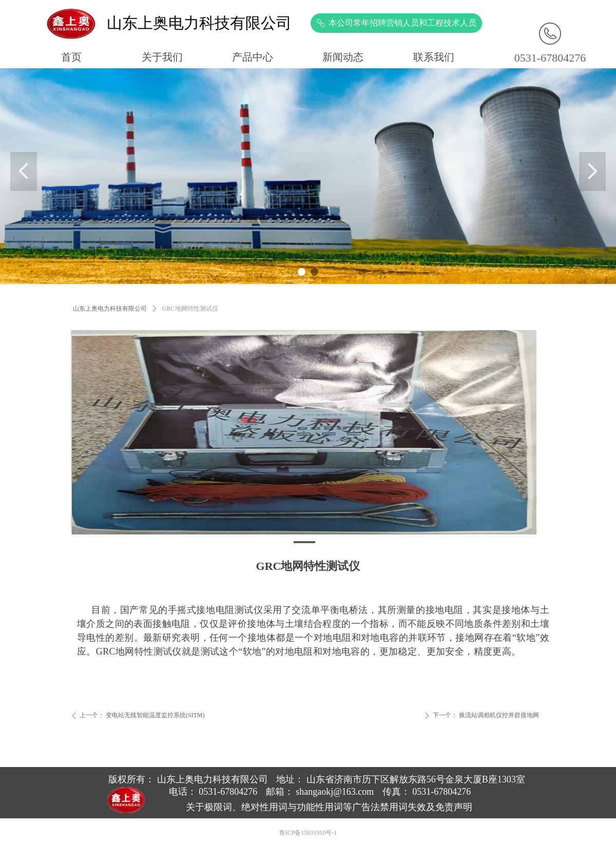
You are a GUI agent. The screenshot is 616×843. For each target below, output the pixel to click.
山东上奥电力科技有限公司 (110, 309)
